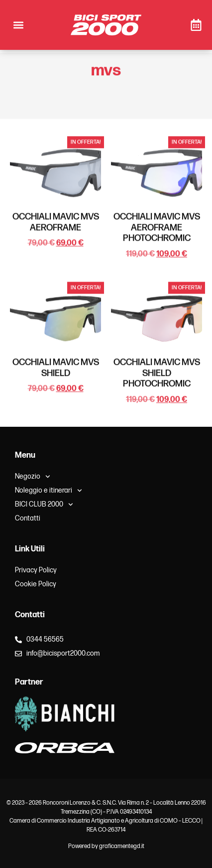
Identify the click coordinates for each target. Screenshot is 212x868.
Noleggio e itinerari (49, 491)
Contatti (28, 518)
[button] (18, 25)
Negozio (33, 477)
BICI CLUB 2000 (44, 505)
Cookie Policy (36, 584)
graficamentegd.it (122, 846)
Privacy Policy (36, 570)
